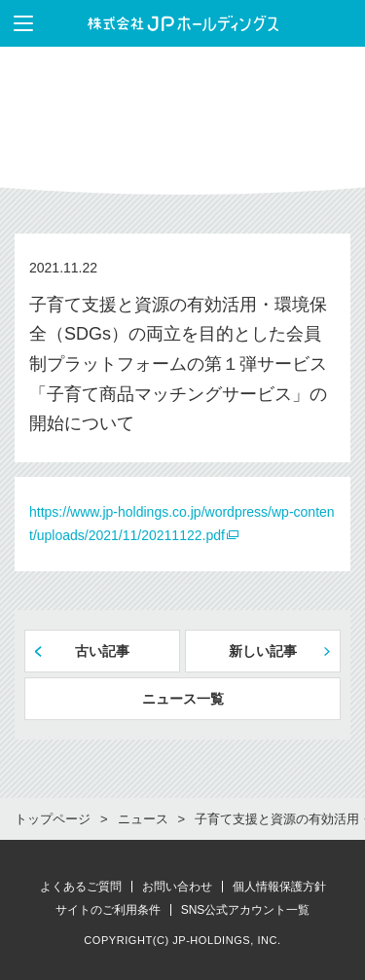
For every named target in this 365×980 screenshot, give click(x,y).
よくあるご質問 (81, 887)
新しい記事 (263, 651)
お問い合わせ (177, 887)
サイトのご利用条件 (108, 910)
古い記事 (102, 651)
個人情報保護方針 (279, 887)
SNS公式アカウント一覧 (246, 910)
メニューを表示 (17, 23)
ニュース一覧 (183, 699)
